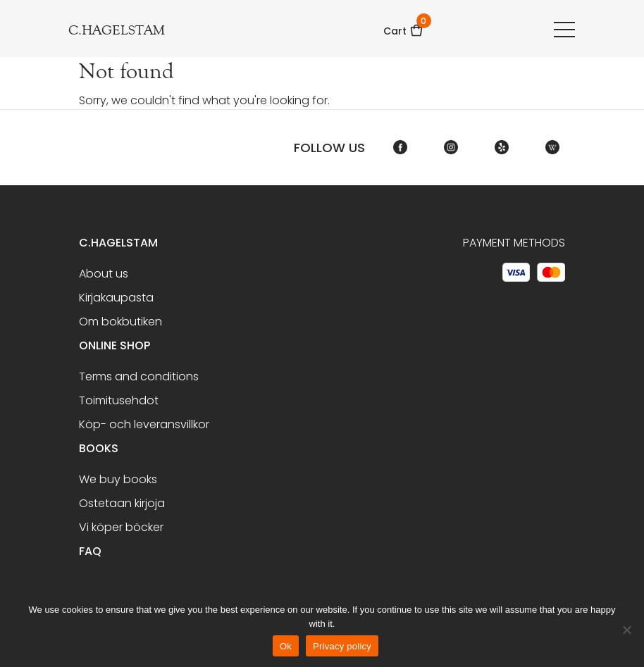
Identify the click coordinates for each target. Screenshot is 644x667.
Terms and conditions (139, 376)
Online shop (114, 345)
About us (104, 274)
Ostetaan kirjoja (122, 503)
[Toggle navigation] (564, 29)
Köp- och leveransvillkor (144, 424)
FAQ (90, 551)
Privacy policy (342, 646)
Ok (286, 646)
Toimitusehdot (119, 400)
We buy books (118, 479)
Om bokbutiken (120, 322)
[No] (626, 630)
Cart (403, 26)
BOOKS (99, 448)
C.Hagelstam (118, 243)
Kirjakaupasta (116, 298)
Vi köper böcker (121, 527)
